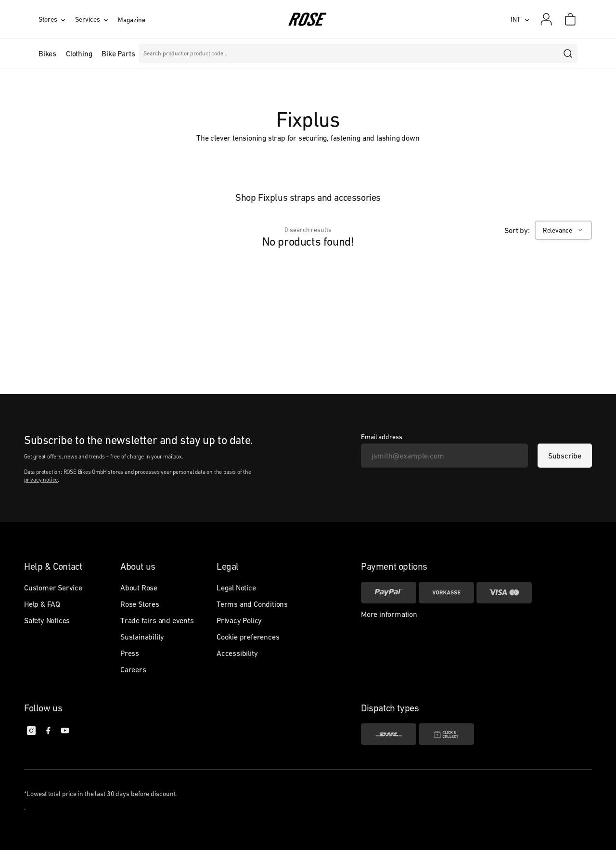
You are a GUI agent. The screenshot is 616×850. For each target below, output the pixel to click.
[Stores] (57, 19)
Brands (245, 53)
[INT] (520, 19)
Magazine (131, 20)
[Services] (96, 19)
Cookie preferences (248, 637)
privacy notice (41, 480)
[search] (568, 53)
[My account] (546, 19)
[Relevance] (563, 230)
